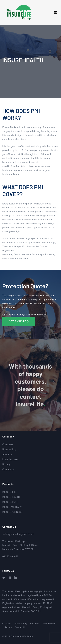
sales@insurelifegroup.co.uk (18, 534)
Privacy (6, 464)
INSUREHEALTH (11, 497)
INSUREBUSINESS (12, 512)
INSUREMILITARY (12, 507)
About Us (7, 454)
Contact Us (9, 469)
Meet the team (10, 459)
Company (8, 444)
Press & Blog (9, 449)
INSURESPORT (10, 502)
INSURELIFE (9, 492)
